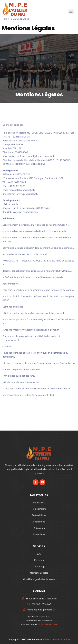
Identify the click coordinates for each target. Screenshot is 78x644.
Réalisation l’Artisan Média (57, 639)
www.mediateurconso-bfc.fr (48, 625)
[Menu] (71, 12)
